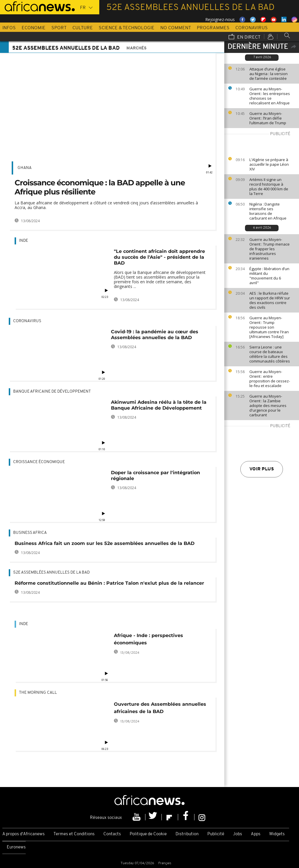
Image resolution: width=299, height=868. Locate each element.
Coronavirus (252, 28)
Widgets (277, 834)
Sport (59, 28)
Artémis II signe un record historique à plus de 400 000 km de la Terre (269, 187)
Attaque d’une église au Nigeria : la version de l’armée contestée (268, 74)
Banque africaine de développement (52, 392)
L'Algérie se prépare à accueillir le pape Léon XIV (269, 164)
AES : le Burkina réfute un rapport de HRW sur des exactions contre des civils (270, 300)
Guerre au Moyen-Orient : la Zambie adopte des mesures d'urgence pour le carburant (268, 405)
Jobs (238, 834)
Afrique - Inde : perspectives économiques (148, 639)
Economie (34, 28)
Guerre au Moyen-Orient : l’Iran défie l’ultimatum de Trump (268, 118)
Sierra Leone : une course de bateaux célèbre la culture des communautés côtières (270, 354)
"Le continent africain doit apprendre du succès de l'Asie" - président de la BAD (159, 257)
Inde (24, 241)
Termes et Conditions (74, 834)
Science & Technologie (127, 28)
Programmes (213, 28)
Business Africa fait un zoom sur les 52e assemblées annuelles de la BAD (105, 543)
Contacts (112, 834)
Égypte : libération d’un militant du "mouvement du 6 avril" (269, 276)
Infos (9, 28)
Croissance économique (39, 462)
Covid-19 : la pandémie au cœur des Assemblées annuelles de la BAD (155, 335)
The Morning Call (38, 693)
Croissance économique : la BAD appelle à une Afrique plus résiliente (100, 187)
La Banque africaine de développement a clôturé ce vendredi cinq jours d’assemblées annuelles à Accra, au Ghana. (106, 205)
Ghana (25, 168)
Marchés (137, 48)
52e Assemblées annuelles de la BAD (51, 573)
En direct (245, 37)
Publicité (216, 834)
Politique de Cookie (148, 834)
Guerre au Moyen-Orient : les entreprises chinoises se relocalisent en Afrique (270, 96)
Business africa (30, 533)
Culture (83, 28)
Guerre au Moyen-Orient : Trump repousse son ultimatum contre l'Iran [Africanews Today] (269, 327)
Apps (256, 834)
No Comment (176, 28)
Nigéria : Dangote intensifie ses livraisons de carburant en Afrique (268, 211)
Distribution (187, 834)
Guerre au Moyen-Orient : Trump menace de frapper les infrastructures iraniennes (270, 249)
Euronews (16, 847)
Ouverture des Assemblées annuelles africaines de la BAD (160, 708)
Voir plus (262, 469)
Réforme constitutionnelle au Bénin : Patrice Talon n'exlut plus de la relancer (109, 583)
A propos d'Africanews (24, 834)
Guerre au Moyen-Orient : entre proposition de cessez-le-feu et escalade (270, 379)
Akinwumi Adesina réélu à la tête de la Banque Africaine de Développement (159, 405)
